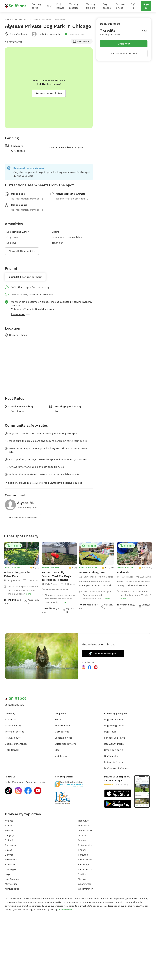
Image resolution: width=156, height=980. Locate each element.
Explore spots (63, 726)
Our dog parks (36, 6)
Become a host (120, 6)
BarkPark (123, 572)
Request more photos (49, 93)
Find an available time (124, 53)
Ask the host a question (23, 518)
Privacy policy (13, 738)
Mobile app (61, 756)
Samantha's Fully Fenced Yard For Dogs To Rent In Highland (56, 576)
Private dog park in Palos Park (17, 574)
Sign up (146, 6)
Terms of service (15, 732)
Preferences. (66, 910)
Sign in (133, 6)
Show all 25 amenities (22, 251)
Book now (124, 44)
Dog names (60, 6)
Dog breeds (107, 6)
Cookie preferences (16, 744)
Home (58, 720)
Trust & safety (13, 726)
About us (10, 720)
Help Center (12, 750)
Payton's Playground (93, 572)
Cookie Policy (132, 906)
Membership (62, 732)
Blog (49, 6)
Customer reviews (65, 744)
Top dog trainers (91, 6)
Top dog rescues (74, 6)
